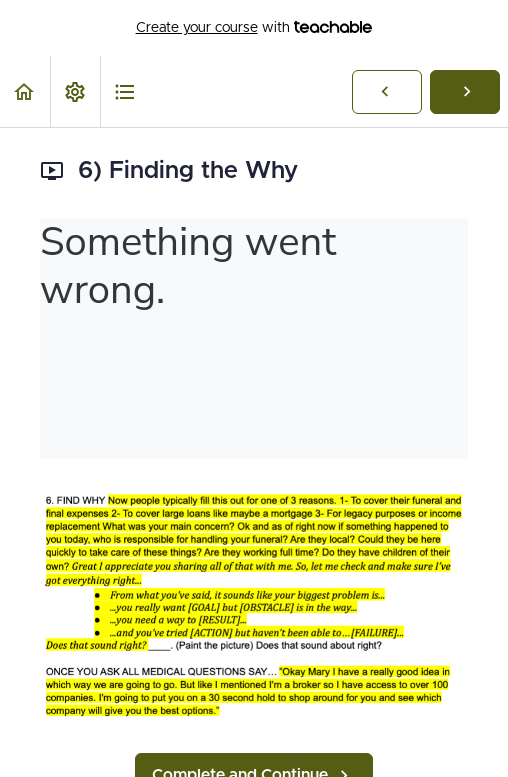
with (254, 28)
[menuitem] (75, 91)
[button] (25, 91)
